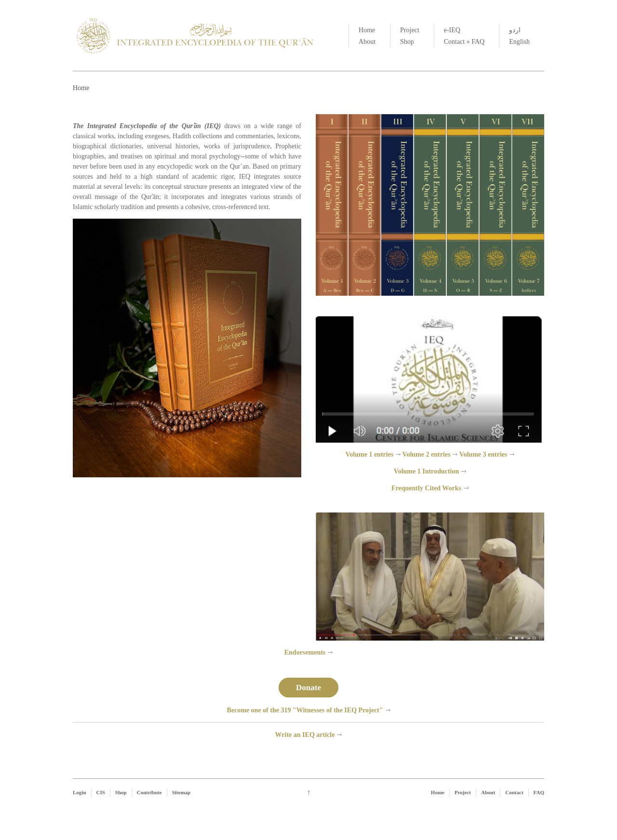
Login (80, 792)
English (519, 42)
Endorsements (305, 652)
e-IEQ (452, 30)
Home (367, 30)
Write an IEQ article (305, 735)
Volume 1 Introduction (426, 471)
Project (410, 30)
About (367, 42)
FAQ (478, 42)
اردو (515, 30)
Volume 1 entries (370, 454)
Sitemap (181, 792)
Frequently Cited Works (426, 488)
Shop (407, 42)
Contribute (149, 792)
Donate (308, 688)
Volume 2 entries (427, 454)
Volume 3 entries (483, 454)
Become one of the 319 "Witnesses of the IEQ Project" (305, 710)
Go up (309, 793)
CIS (101, 792)
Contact (455, 42)
